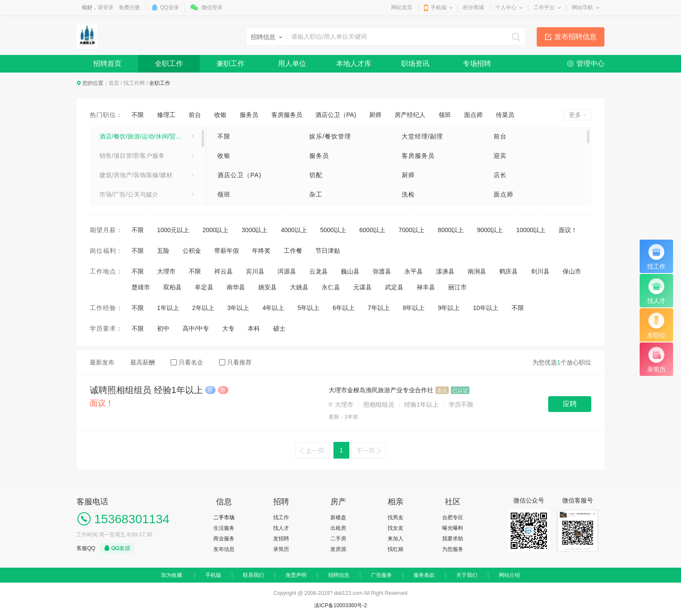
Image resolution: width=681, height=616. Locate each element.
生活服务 (224, 528)
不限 (138, 115)
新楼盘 (338, 518)
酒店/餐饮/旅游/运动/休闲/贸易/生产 (146, 136)
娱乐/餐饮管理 (330, 136)
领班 (445, 115)
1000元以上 (173, 230)
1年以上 (168, 308)
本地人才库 (354, 64)
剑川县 (540, 271)
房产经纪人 (410, 115)
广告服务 (381, 575)
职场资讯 (415, 64)
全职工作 (169, 64)
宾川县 (255, 271)
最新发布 (102, 362)
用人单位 (292, 64)
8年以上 (414, 308)
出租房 (338, 528)
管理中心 (590, 64)
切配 (316, 175)
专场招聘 (477, 64)
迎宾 (500, 156)
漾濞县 (445, 271)
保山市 (572, 271)
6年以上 (344, 308)
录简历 (281, 549)
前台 (195, 115)
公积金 (192, 251)
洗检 (408, 194)
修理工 (166, 115)
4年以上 (273, 308)
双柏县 (172, 287)
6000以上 (372, 230)
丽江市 (458, 287)
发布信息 (224, 549)
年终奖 (261, 251)
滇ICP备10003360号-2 (340, 605)
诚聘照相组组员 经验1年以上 (146, 390)
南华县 (236, 287)
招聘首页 (107, 64)
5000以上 (333, 230)
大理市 (166, 271)
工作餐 (293, 251)
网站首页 (402, 7)
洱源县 (287, 271)
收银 (220, 115)
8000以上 (451, 230)
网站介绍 (509, 575)
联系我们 (253, 575)
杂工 (316, 194)
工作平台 (544, 7)
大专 (228, 328)
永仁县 (331, 287)
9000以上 (490, 230)
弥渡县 (382, 271)
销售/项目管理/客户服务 (132, 156)
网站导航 (582, 7)
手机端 (439, 7)
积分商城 (473, 7)
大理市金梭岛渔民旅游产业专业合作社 (381, 390)
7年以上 (379, 308)
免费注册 (129, 7)
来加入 (395, 539)
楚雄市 (141, 287)
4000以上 (294, 230)
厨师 (375, 115)
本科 (254, 328)
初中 (163, 328)
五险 (163, 251)
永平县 (414, 271)
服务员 (249, 115)
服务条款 (424, 575)
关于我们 (467, 575)
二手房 (338, 539)
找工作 (281, 518)
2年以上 (203, 308)
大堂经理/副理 (423, 136)
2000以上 (215, 230)
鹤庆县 (509, 271)
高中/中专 (196, 328)
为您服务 (453, 549)
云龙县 (319, 271)
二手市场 (224, 518)
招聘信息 (339, 575)
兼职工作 (231, 64)
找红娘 (395, 549)
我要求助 (453, 539)
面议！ (568, 230)
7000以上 (412, 230)
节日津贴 (328, 251)
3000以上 (254, 230)
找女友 (395, 528)
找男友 (395, 518)
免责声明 (296, 575)
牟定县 (204, 287)
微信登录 (212, 7)
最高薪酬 (143, 362)
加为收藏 (172, 575)
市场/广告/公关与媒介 (129, 194)
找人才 (281, 528)
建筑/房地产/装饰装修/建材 (136, 175)
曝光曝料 (453, 528)
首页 (114, 83)
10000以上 (531, 230)
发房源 (338, 549)
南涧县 (477, 271)
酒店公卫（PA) (336, 115)
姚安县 (267, 287)
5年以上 (308, 308)
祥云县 (223, 271)
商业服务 (224, 539)
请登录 (106, 7)
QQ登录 (170, 7)
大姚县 (299, 287)
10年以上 (486, 308)
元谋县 (362, 287)
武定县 (394, 287)
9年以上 (449, 308)
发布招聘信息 (575, 37)
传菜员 (505, 115)
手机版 (213, 575)
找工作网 (134, 83)
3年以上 (238, 308)
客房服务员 (287, 115)
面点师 (473, 115)
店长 (500, 175)
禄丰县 (426, 287)
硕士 (279, 328)
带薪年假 (227, 251)
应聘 (570, 404)
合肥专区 (453, 518)
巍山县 (350, 271)
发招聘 (281, 539)
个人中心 (506, 7)
